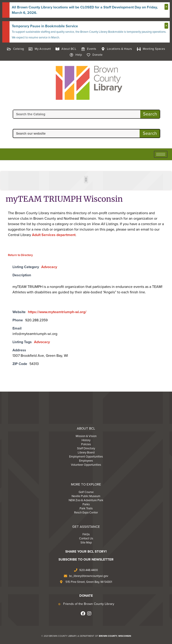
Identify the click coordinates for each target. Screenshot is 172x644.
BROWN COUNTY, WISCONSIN (115, 636)
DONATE (86, 596)
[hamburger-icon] (161, 154)
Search (150, 133)
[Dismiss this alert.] (166, 7)
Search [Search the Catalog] (150, 114)
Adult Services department (54, 235)
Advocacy (49, 267)
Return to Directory (20, 255)
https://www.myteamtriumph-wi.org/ (57, 312)
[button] (86, 180)
